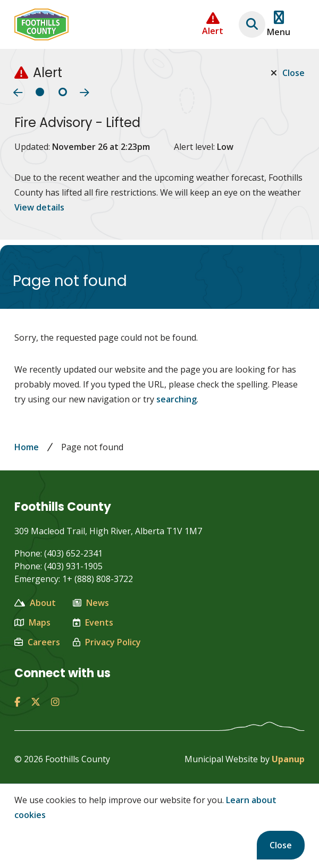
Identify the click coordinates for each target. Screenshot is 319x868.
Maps (32, 622)
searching (177, 399)
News (91, 603)
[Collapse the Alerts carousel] (213, 24)
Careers (37, 642)
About (35, 603)
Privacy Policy (107, 642)
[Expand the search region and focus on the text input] (252, 24)
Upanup (288, 759)
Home (27, 447)
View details (39, 207)
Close (281, 845)
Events (93, 622)
